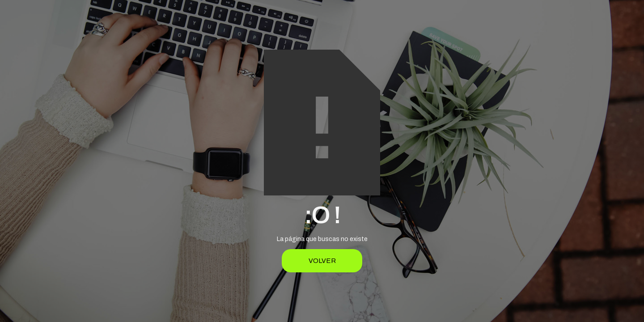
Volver (322, 261)
